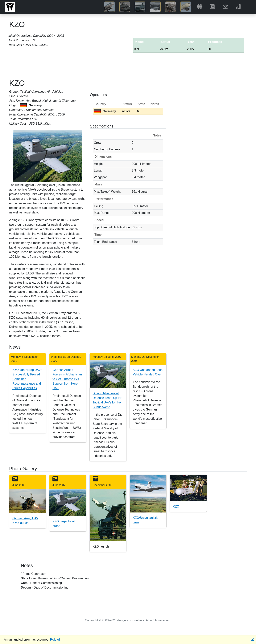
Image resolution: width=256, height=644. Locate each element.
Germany (105, 111)
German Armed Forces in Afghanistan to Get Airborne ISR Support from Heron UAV (67, 379)
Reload (55, 640)
